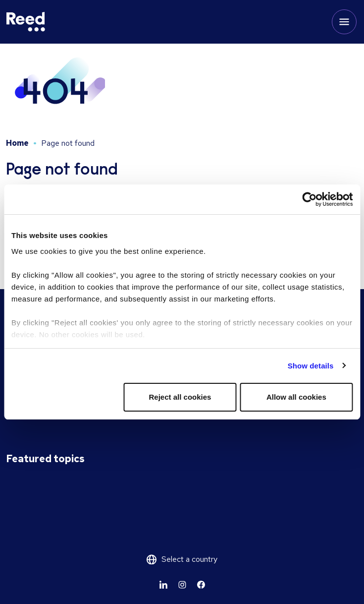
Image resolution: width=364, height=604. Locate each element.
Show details (311, 366)
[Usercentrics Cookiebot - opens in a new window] (309, 199)
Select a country (189, 559)
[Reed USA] (26, 22)
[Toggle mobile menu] (344, 22)
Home (17, 143)
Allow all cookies (296, 397)
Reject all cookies (180, 397)
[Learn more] (163, 585)
